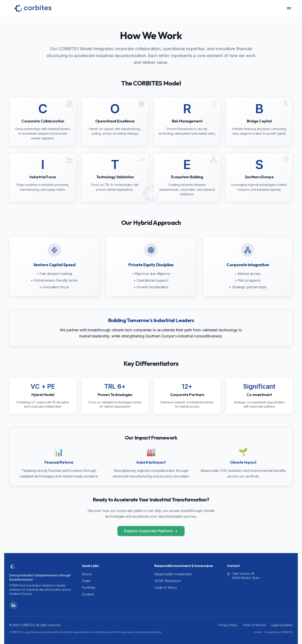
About (87, 574)
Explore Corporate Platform (151, 531)
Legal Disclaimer (282, 625)
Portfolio (89, 588)
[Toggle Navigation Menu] (287, 8)
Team (86, 581)
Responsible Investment (173, 574)
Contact (88, 594)
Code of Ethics (166, 588)
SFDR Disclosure (168, 581)
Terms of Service (254, 625)
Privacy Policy (228, 625)
